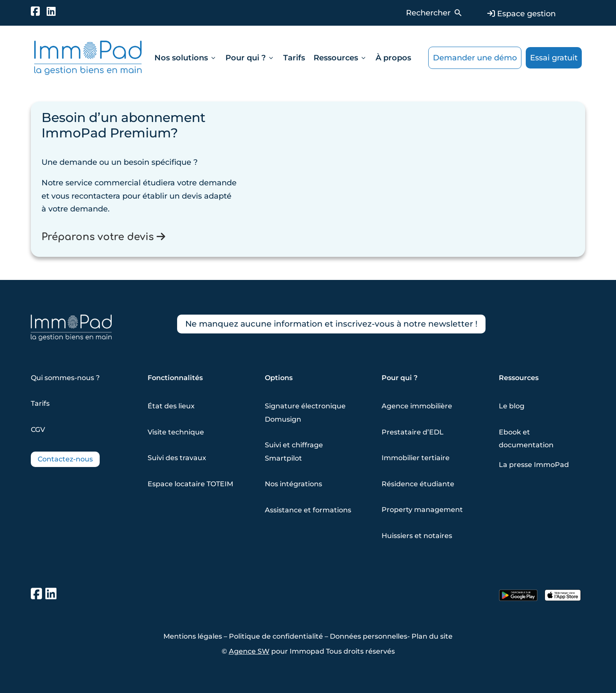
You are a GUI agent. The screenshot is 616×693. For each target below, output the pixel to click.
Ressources (340, 58)
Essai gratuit (554, 58)
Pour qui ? (250, 58)
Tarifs (294, 58)
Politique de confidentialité (276, 636)
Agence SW (249, 651)
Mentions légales (193, 636)
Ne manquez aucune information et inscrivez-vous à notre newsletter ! (338, 324)
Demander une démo (475, 58)
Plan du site (432, 636)
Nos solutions (186, 58)
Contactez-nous (65, 459)
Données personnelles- (371, 636)
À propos (393, 58)
